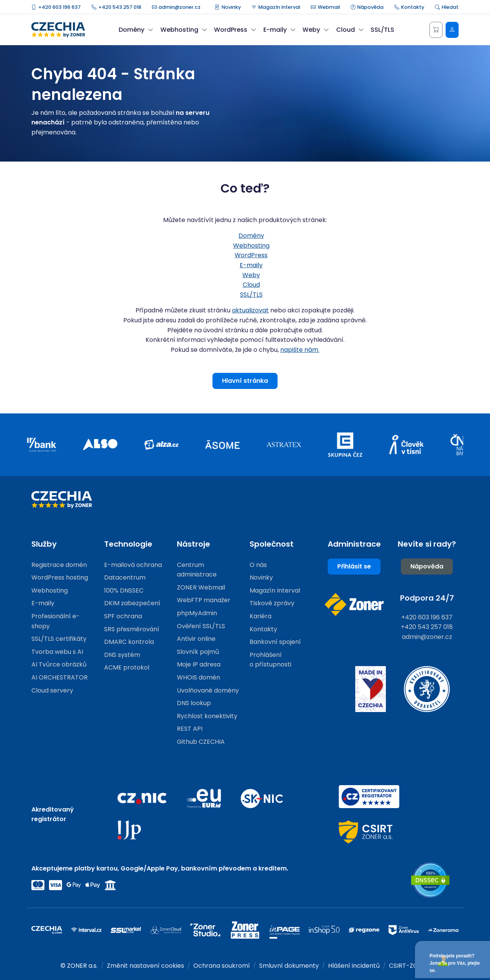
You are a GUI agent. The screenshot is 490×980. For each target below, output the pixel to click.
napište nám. (300, 350)
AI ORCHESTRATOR (60, 677)
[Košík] (436, 30)
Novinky (228, 7)
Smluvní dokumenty (289, 966)
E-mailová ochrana (133, 565)
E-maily (251, 265)
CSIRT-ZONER (409, 966)
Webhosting (251, 246)
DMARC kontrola (129, 642)
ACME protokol (127, 667)
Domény (251, 236)
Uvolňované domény (208, 690)
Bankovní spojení (275, 642)
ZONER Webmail (201, 587)
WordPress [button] (235, 30)
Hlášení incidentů (354, 966)
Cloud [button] (350, 30)
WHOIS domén (198, 677)
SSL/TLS (382, 30)
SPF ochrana (123, 616)
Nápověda (367, 7)
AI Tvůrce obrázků (59, 664)
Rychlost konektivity (207, 716)
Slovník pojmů (198, 652)
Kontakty (409, 7)
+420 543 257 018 (116, 7)
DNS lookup (194, 703)
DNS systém (122, 655)
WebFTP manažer (204, 600)
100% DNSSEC (124, 590)
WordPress (251, 255)
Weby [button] (316, 30)
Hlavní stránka (245, 381)
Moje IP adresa (199, 664)
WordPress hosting (60, 577)
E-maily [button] (279, 30)
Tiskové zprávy (272, 603)
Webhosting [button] (184, 30)
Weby (251, 275)
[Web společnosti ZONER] (354, 604)
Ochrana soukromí (222, 966)
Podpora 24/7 (427, 598)
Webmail (325, 7)
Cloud (251, 285)
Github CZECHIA (201, 742)
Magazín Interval (276, 7)
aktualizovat (250, 310)
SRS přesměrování (132, 629)
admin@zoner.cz (176, 7)
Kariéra (261, 616)
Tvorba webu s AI (57, 652)
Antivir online (196, 639)
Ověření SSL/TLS (201, 626)
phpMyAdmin (197, 613)
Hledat (447, 7)
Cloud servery (52, 690)
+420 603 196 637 (56, 7)
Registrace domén (59, 565)
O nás (258, 565)
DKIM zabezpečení (132, 603)
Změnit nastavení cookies (145, 966)
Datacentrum (125, 577)
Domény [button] (136, 30)
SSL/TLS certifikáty (59, 639)
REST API (190, 729)
